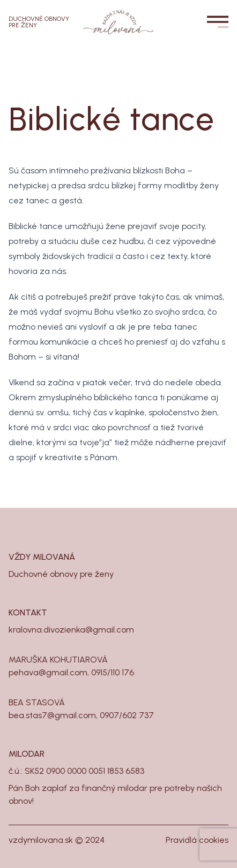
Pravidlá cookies (197, 840)
